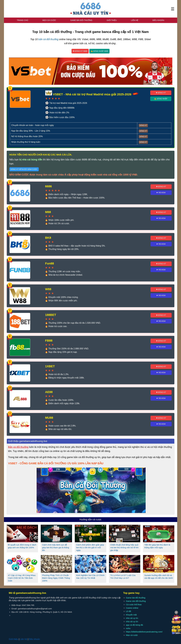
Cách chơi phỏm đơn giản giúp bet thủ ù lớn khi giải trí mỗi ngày (90, 547)
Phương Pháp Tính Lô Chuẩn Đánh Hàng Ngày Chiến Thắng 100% (56, 578)
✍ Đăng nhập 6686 (99, 51)
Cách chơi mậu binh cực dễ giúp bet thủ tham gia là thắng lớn (56, 547)
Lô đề (128, 611)
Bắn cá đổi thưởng (18, 447)
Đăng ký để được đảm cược (24, 169)
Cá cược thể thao (134, 604)
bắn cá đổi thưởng (48, 39)
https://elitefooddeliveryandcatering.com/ (144, 632)
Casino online (132, 608)
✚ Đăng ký (161, 93)
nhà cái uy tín (132, 618)
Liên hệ (135, 20)
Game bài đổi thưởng (81, 20)
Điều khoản (158, 20)
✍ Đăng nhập (161, 99)
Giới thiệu (112, 20)
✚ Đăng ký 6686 (80, 51)
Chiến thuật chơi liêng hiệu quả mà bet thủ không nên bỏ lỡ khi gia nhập (124, 547)
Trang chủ (22, 20)
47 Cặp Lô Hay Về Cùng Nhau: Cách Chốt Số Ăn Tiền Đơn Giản (22, 578)
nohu (128, 628)
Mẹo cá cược (49, 20)
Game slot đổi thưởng (136, 601)
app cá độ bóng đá (134, 625)
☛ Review (161, 193)
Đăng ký (143, 125)
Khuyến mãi (131, 615)
